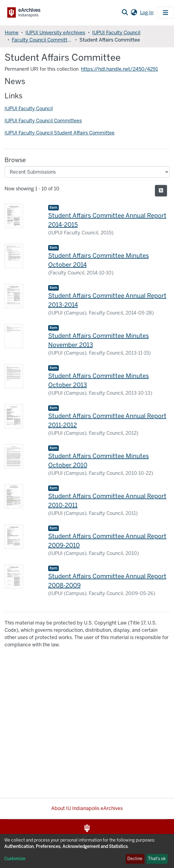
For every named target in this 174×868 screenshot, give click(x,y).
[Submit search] (125, 13)
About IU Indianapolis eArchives (87, 808)
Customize (15, 859)
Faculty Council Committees (42, 40)
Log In (147, 13)
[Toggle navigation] (166, 13)
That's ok (157, 859)
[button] (134, 13)
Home (12, 33)
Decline (135, 859)
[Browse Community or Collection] (87, 172)
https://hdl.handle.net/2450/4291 (119, 69)
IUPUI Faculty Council (116, 33)
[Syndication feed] (161, 191)
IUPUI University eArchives (55, 33)
